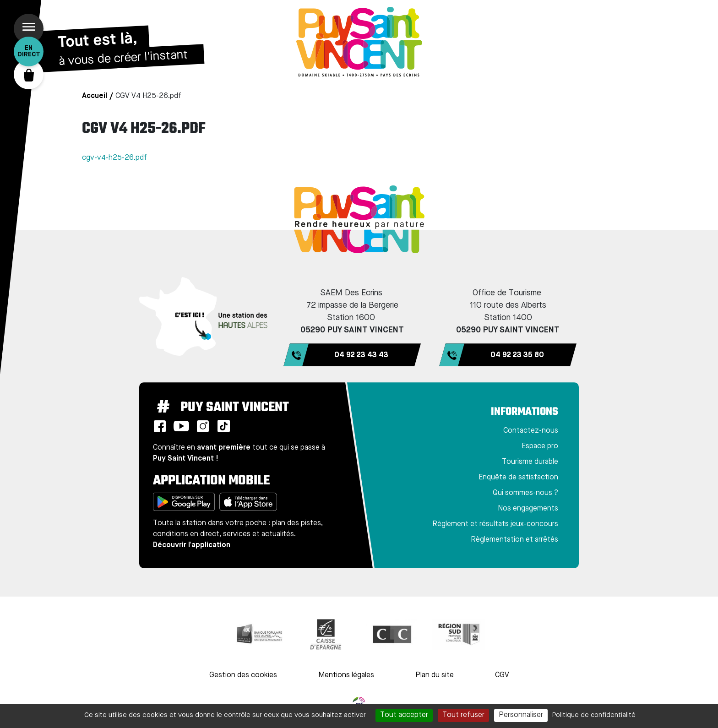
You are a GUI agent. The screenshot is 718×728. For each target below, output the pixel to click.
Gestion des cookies (243, 675)
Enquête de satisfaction (518, 478)
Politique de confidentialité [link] (594, 715)
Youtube (181, 426)
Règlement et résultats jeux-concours (495, 524)
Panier (29, 74)
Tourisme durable (530, 462)
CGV (502, 675)
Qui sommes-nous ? (525, 493)
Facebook (160, 426)
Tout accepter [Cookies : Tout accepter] (404, 715)
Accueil (95, 96)
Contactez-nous (531, 431)
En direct (29, 51)
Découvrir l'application (192, 545)
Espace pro (540, 446)
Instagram (203, 426)
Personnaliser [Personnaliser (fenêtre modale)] (521, 715)
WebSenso (359, 703)
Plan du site (435, 675)
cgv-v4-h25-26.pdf (114, 158)
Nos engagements (528, 509)
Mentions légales (346, 675)
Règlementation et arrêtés (514, 540)
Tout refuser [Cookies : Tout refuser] (463, 715)
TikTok (223, 426)
